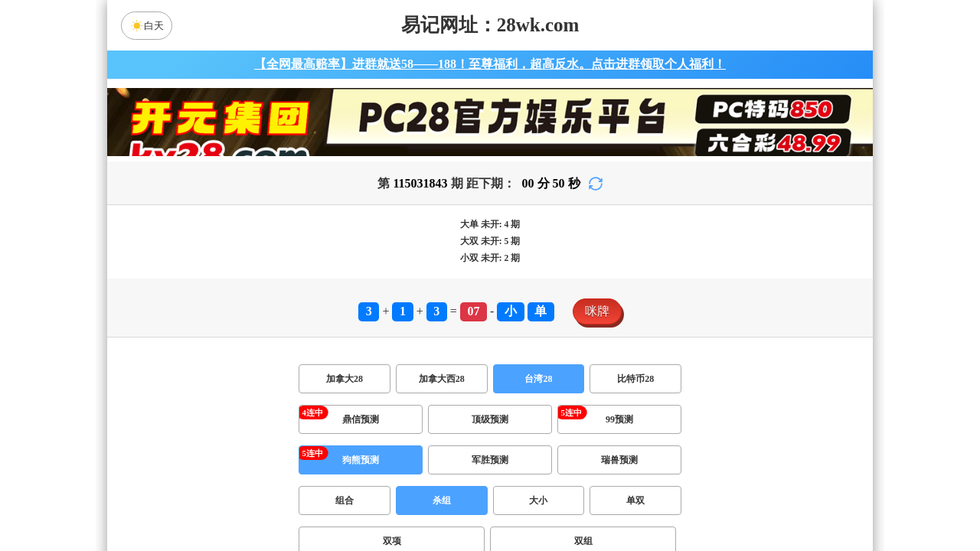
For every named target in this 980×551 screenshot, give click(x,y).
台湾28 (538, 379)
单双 (635, 500)
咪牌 (597, 311)
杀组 (442, 500)
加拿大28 (345, 379)
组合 (345, 500)
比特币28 (635, 379)
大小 (538, 500)
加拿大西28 (442, 379)
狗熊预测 (361, 460)
